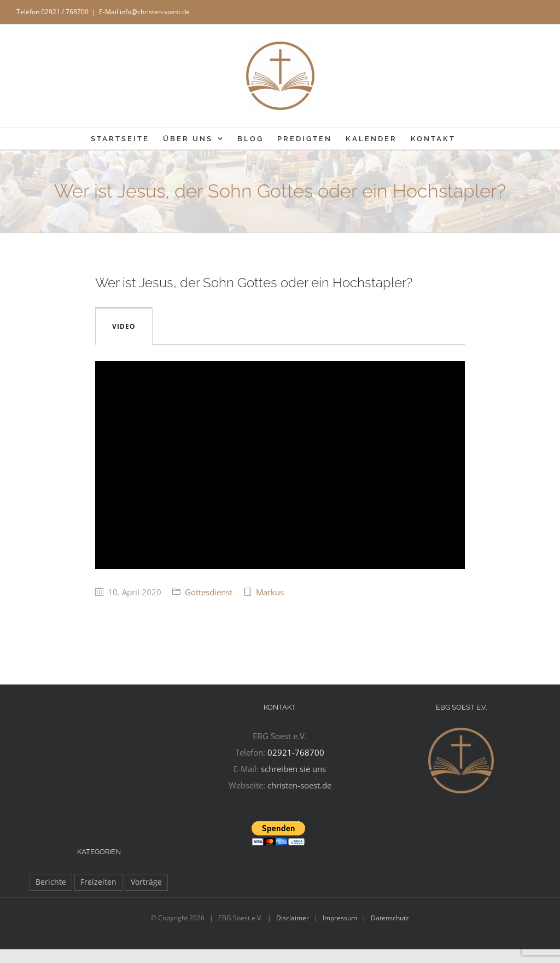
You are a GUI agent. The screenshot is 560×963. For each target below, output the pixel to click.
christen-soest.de (299, 785)
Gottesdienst (209, 592)
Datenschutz (390, 918)
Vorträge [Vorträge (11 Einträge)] (146, 882)
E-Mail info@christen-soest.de (144, 12)
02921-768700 (296, 752)
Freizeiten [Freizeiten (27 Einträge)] (98, 882)
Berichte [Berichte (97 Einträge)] (51, 882)
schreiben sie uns (293, 769)
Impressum (340, 918)
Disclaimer (293, 918)
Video (124, 326)
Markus (270, 592)
